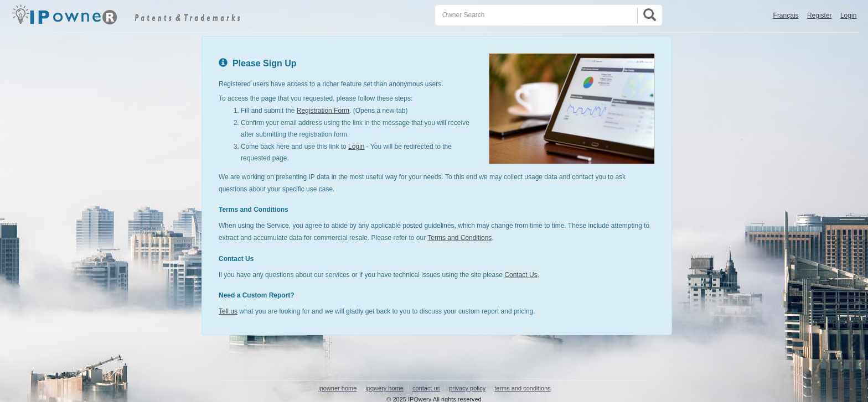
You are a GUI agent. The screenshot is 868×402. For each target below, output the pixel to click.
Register (820, 15)
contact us (426, 388)
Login (848, 15)
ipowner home (337, 388)
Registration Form (323, 111)
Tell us (228, 311)
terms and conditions (523, 388)
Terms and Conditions (459, 238)
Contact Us (521, 275)
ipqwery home (384, 388)
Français (786, 15)
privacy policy (467, 388)
